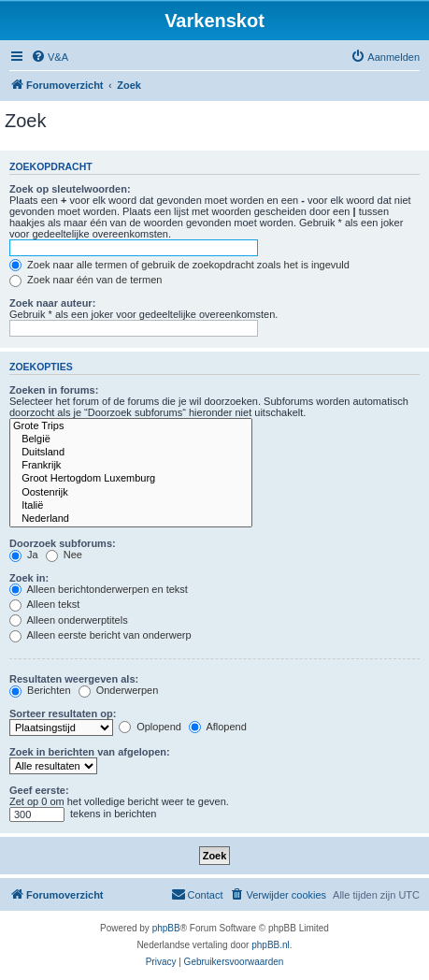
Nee (64, 555)
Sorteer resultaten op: (63, 713)
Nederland (131, 519)
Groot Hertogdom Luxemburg (131, 479)
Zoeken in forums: (54, 390)
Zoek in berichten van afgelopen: (90, 752)
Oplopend (150, 727)
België (131, 440)
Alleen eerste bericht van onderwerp (100, 635)
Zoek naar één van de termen (86, 280)
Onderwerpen (119, 690)
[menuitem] (50, 57)
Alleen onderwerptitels (69, 620)
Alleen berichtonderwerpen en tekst (99, 589)
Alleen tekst (44, 604)
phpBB (166, 928)
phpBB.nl (271, 945)
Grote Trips (131, 426)
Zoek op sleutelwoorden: (70, 189)
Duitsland (131, 453)
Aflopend (218, 727)
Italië (131, 506)
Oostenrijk (131, 493)
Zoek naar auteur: (52, 303)
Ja (24, 555)
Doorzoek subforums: (63, 543)
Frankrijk (131, 466)
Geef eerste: (39, 790)
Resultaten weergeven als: (74, 679)
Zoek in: (29, 578)
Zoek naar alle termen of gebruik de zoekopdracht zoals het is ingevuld (179, 265)
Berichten (40, 690)
